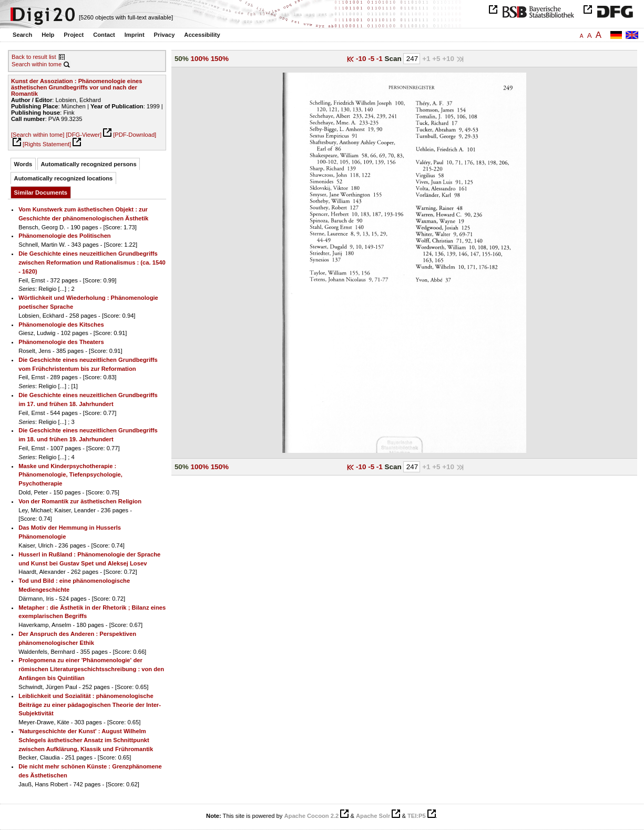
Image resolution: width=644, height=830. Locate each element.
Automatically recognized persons (89, 164)
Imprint (135, 35)
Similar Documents (41, 193)
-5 (372, 59)
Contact (104, 35)
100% (200, 59)
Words (23, 164)
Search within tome (37, 64)
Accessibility (202, 35)
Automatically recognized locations (64, 178)
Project (74, 35)
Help (48, 35)
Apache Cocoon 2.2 (311, 816)
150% (220, 59)
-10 (362, 59)
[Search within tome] (38, 135)
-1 (381, 59)
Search (22, 35)
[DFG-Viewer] (84, 135)
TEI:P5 (417, 816)
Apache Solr (373, 816)
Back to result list (34, 57)
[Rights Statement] (47, 144)
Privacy (165, 35)
